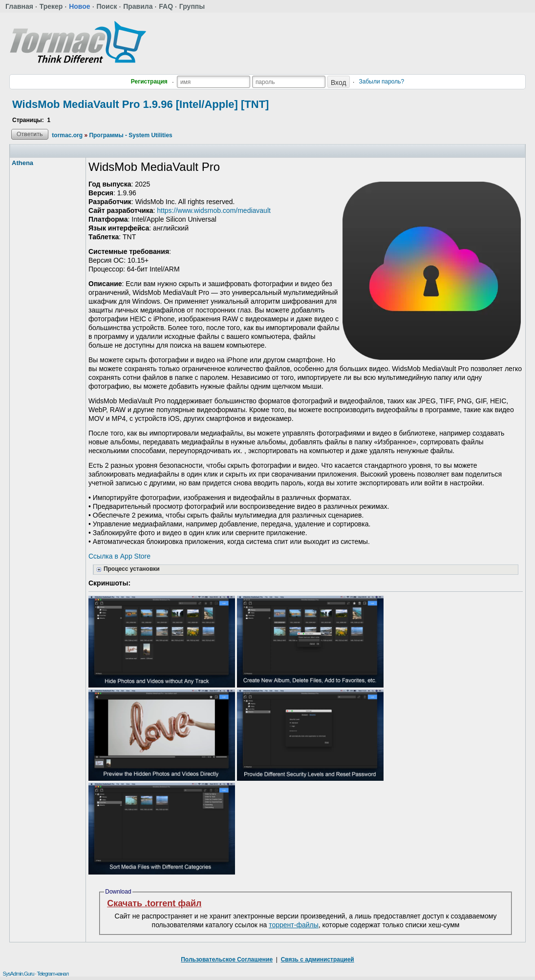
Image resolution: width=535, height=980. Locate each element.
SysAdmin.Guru (18, 974)
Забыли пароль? (382, 82)
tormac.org (67, 135)
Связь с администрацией (318, 959)
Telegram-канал (53, 974)
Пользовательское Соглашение (227, 959)
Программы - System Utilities (130, 135)
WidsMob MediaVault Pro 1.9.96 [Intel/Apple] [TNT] (140, 104)
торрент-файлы (294, 925)
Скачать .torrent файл (154, 903)
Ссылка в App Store (119, 556)
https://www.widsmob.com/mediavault (214, 210)
